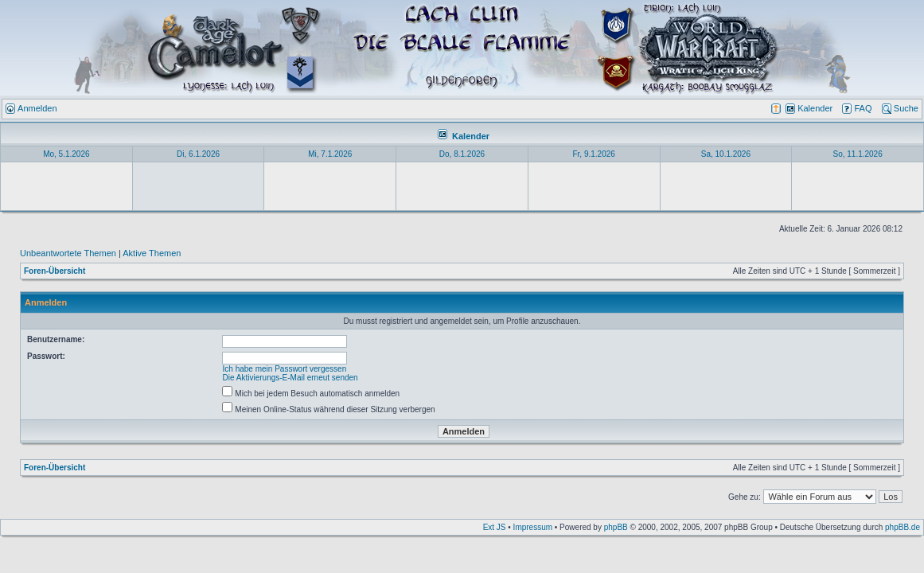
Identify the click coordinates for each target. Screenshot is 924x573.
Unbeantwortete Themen (68, 253)
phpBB (616, 527)
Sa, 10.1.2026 (726, 154)
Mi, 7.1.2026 (330, 154)
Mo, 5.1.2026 (66, 154)
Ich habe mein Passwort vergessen (285, 369)
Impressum (533, 527)
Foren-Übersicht (55, 271)
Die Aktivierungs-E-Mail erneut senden (290, 378)
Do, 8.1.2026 (462, 154)
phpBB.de (903, 527)
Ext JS (495, 527)
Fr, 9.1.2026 (593, 154)
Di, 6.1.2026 (198, 154)
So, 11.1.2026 (857, 154)
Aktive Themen (152, 253)
